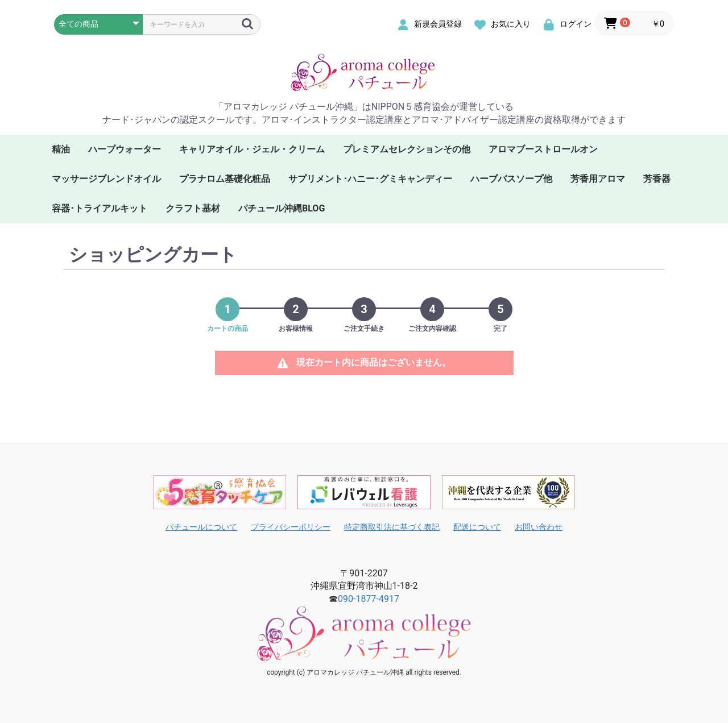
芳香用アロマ (598, 179)
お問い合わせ (539, 527)
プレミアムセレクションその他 (407, 149)
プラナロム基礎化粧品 (225, 179)
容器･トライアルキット (100, 208)
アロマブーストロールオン (543, 149)
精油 (61, 149)
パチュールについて (201, 527)
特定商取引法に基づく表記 (392, 527)
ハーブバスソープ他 (511, 179)
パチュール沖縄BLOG (282, 208)
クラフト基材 (193, 208)
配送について (477, 527)
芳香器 (657, 179)
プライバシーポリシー (291, 527)
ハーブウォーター (125, 149)
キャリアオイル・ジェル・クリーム (252, 149)
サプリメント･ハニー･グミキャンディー (370, 179)
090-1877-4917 (369, 599)
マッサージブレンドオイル (106, 179)
